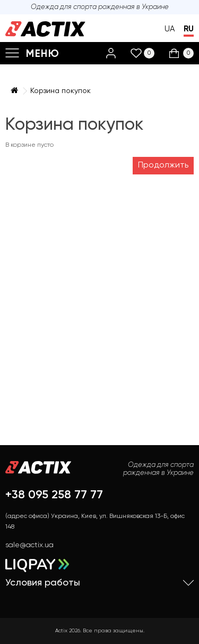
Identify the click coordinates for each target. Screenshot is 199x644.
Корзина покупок (60, 91)
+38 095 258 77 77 (54, 495)
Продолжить (163, 165)
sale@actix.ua (29, 545)
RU (189, 29)
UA (170, 29)
